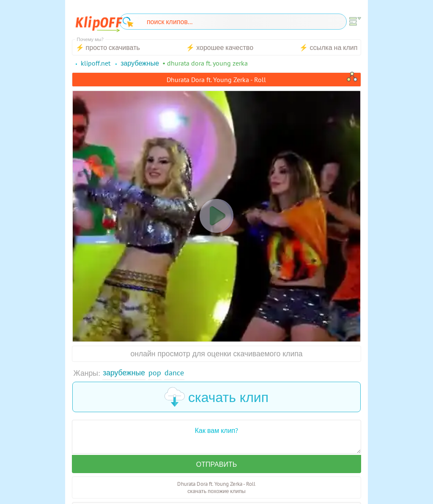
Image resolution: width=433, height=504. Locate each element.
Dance (174, 373)
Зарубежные (124, 373)
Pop (155, 373)
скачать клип (216, 397)
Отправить (216, 464)
